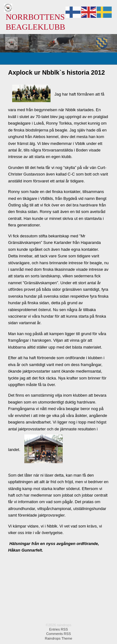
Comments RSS (58, 634)
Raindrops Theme (59, 638)
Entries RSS (58, 629)
